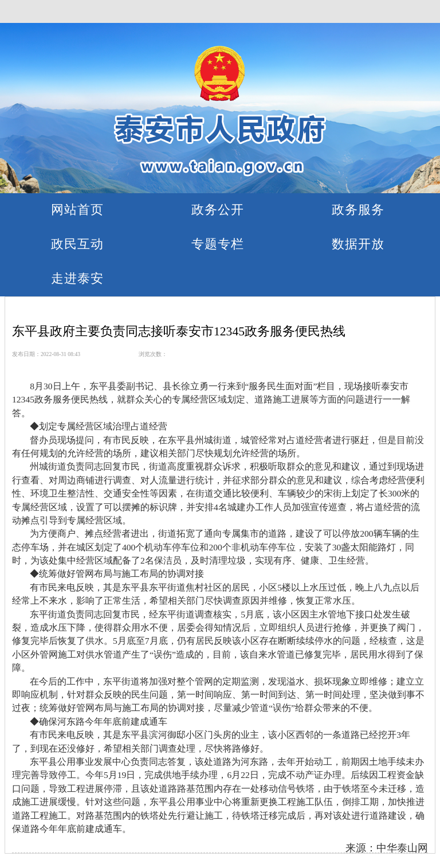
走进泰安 (77, 278)
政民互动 (77, 244)
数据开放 (358, 244)
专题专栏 (218, 244)
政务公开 (218, 210)
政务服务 (358, 210)
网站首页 (77, 210)
